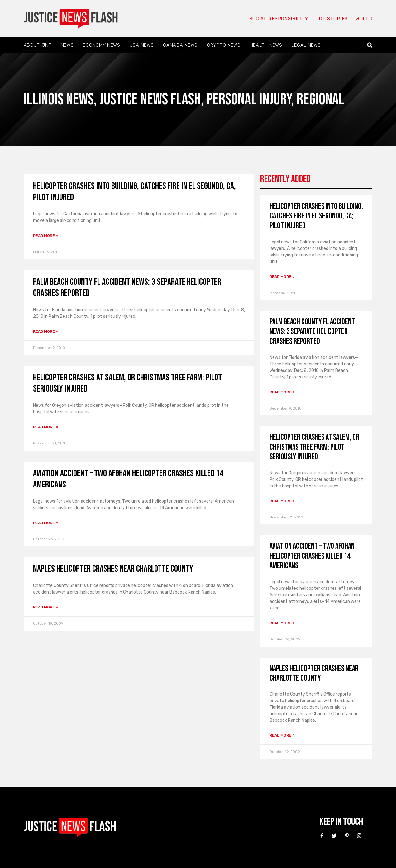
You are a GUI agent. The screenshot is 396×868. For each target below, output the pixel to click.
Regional (320, 99)
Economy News (101, 45)
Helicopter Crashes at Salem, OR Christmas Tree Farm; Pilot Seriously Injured (314, 447)
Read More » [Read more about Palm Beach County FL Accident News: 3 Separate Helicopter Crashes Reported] (46, 331)
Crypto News (224, 45)
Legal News (306, 45)
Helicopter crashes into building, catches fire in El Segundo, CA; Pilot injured (316, 216)
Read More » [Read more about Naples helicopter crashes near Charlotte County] (46, 607)
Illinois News (59, 99)
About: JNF (38, 45)
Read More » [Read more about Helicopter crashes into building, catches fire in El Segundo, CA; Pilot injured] (46, 236)
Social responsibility (279, 19)
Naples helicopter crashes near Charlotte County (113, 569)
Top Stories (331, 19)
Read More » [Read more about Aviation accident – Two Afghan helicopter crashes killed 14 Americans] (46, 523)
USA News (142, 45)
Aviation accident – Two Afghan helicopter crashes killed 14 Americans (312, 556)
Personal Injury (249, 99)
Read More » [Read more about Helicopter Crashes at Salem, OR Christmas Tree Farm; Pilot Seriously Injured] (46, 427)
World (364, 19)
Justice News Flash (150, 99)
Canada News (180, 45)
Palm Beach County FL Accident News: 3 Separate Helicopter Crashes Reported (312, 332)
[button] (370, 45)
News (67, 45)
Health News (266, 45)
